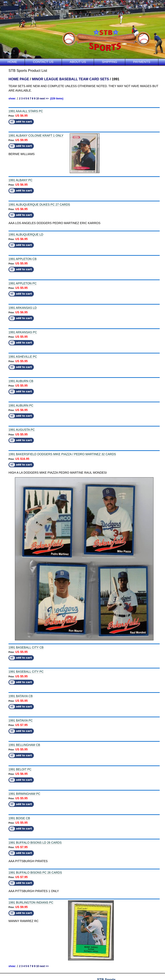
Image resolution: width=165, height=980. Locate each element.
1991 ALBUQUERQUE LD (26, 234)
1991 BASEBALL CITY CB (26, 647)
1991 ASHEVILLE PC (23, 357)
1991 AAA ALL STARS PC (26, 111)
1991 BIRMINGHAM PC (24, 794)
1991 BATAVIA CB (21, 696)
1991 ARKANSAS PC (23, 332)
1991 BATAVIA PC (21, 720)
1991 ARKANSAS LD (23, 308)
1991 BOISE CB (19, 818)
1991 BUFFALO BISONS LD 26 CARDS (35, 843)
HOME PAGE (19, 79)
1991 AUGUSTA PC (22, 430)
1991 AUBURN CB (21, 381)
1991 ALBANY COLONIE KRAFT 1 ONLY (36, 136)
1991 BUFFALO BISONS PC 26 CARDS (35, 873)
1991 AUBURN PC (21, 405)
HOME (12, 62)
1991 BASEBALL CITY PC (26, 672)
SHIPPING (110, 62)
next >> (44, 99)
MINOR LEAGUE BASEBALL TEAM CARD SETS (70, 79)
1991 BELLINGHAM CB (24, 745)
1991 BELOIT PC (20, 769)
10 (38, 99)
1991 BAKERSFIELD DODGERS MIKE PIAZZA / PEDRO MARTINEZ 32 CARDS (62, 454)
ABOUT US (78, 62)
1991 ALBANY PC (21, 180)
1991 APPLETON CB (23, 259)
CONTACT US (43, 62)
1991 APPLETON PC (23, 283)
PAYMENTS (142, 62)
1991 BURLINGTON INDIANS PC (31, 902)
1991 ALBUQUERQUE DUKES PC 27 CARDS (39, 205)
